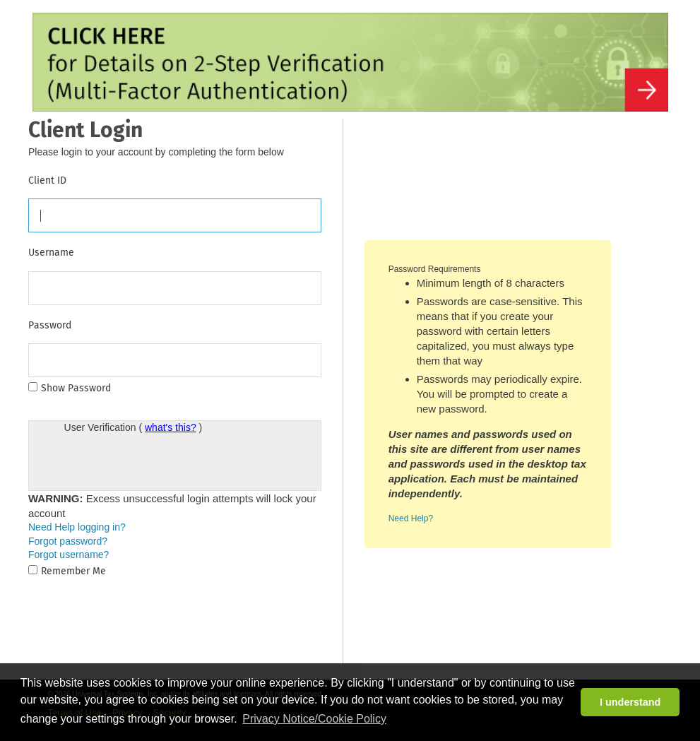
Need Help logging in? (77, 527)
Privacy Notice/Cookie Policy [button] (314, 719)
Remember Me (73, 571)
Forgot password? (68, 541)
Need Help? (411, 518)
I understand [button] (630, 702)
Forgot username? (69, 555)
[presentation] (172, 463)
